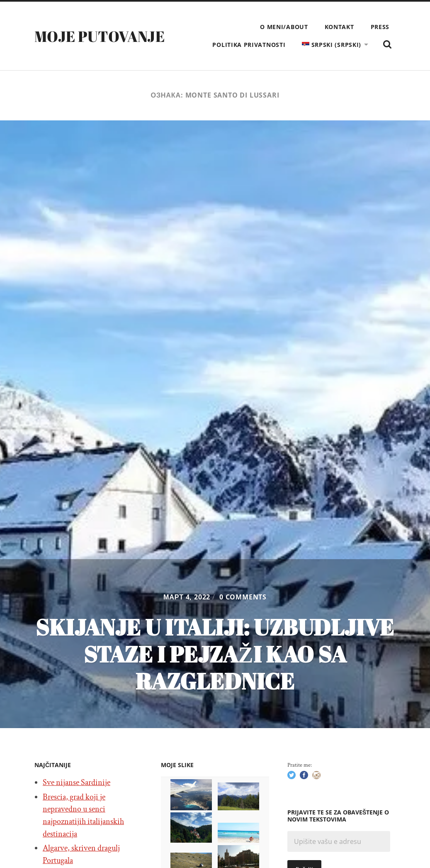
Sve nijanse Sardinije (77, 782)
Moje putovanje (100, 36)
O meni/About (284, 27)
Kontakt (339, 27)
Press (380, 27)
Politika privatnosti (249, 45)
